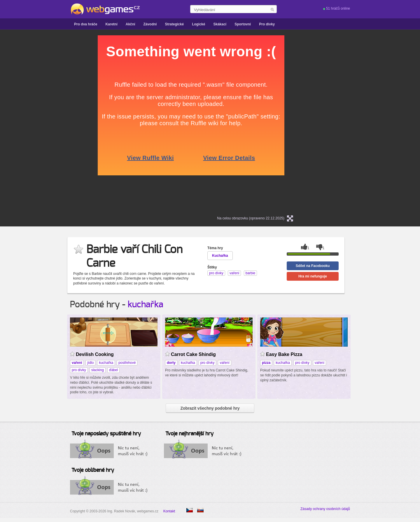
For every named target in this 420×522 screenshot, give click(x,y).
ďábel (113, 370)
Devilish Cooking (95, 354)
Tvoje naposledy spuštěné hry (106, 434)
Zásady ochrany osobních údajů (325, 509)
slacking (98, 370)
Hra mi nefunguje (313, 276)
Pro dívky (267, 24)
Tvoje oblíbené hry (93, 470)
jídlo (90, 363)
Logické (198, 24)
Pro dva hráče (86, 24)
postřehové (127, 363)
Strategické (174, 24)
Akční (131, 24)
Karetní (111, 24)
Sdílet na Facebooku (313, 266)
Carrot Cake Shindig (193, 354)
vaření (224, 363)
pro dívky (79, 370)
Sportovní (243, 24)
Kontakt (169, 511)
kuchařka (146, 305)
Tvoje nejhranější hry (189, 434)
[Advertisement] (35, 123)
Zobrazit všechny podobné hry (210, 408)
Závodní (150, 24)
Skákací (220, 24)
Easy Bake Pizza (284, 354)
